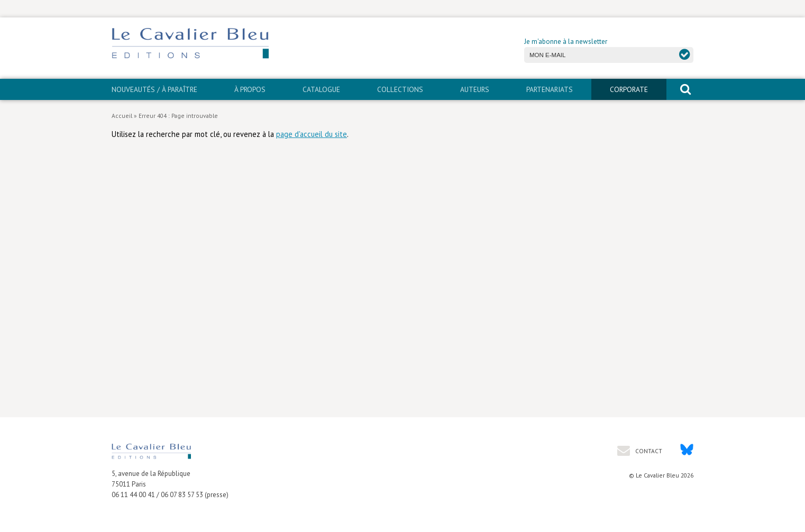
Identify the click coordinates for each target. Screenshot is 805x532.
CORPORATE (629, 89)
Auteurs (475, 89)
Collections (400, 89)
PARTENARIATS (550, 89)
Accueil (122, 116)
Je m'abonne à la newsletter (566, 42)
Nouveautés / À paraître (154, 89)
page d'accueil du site (312, 134)
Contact (648, 451)
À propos (250, 89)
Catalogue (321, 89)
